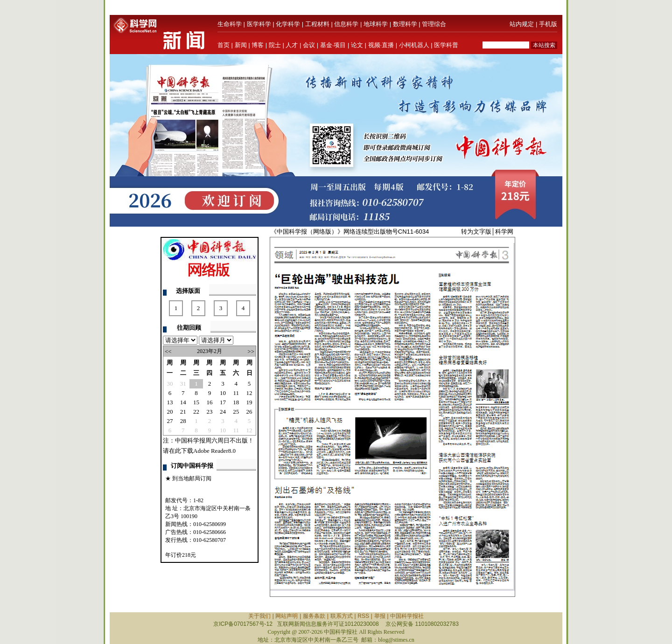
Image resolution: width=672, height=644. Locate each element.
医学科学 (259, 24)
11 (236, 393)
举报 (380, 616)
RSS (363, 616)
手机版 (548, 24)
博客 (258, 45)
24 (223, 412)
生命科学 (230, 24)
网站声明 (287, 616)
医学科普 (446, 45)
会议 (309, 45)
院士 (275, 45)
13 (170, 402)
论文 (357, 45)
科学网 (504, 232)
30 (170, 384)
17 (223, 402)
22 (196, 412)
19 (249, 402)
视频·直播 (381, 45)
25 (236, 412)
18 (236, 402)
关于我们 (259, 616)
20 (170, 412)
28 (183, 421)
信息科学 (346, 24)
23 (209, 412)
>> (251, 351)
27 (170, 421)
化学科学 (288, 24)
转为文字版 (476, 232)
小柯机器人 (414, 45)
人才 (292, 45)
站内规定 (522, 24)
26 (249, 412)
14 (183, 402)
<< (168, 351)
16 (209, 402)
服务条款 (314, 616)
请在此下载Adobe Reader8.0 (199, 451)
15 (196, 402)
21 (183, 412)
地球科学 (376, 24)
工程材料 (317, 24)
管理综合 (434, 24)
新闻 (241, 45)
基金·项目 (333, 45)
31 (183, 384)
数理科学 (405, 24)
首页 (224, 45)
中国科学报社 (407, 616)
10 (223, 393)
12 (249, 393)
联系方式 (342, 616)
